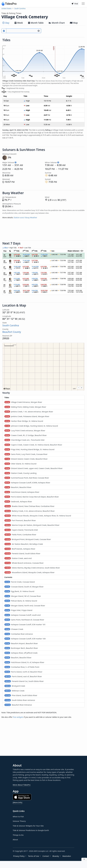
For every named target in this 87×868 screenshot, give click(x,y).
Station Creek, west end (18, 558)
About (15, 840)
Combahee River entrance (19, 634)
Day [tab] (6, 23)
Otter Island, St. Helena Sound (20, 464)
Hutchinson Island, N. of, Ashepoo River (24, 662)
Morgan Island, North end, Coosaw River (25, 606)
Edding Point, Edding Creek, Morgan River (25, 407)
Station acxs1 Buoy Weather (25, 217)
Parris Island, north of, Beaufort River (23, 672)
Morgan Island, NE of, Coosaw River (23, 596)
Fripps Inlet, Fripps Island (18, 610)
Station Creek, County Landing (20, 473)
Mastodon (67, 856)
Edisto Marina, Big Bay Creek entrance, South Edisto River (32, 568)
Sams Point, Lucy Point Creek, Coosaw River (26, 454)
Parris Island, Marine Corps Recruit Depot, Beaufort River (32, 497)
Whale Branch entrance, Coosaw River (24, 563)
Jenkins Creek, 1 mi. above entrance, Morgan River (29, 412)
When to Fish (18, 817)
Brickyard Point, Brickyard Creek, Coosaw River (28, 539)
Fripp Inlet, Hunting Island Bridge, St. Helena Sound (29, 449)
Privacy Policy (19, 856)
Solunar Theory (19, 821)
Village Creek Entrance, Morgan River (23, 402)
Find (75, 4)
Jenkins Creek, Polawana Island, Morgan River (27, 416)
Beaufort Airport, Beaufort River (21, 643)
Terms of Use (33, 856)
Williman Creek (14, 691)
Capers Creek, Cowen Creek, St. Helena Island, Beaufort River (33, 445)
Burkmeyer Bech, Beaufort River (21, 648)
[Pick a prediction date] (4, 31)
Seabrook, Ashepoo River (18, 501)
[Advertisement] (43, 231)
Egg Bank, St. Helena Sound (19, 591)
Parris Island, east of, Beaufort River (23, 676)
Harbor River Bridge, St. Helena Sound (24, 421)
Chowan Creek (14, 629)
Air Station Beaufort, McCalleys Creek (24, 544)
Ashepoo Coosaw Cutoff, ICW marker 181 (25, 624)
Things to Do (18, 835)
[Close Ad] (84, 859)
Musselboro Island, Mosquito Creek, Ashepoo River (29, 572)
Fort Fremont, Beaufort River (20, 520)
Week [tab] (19, 23)
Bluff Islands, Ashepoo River (20, 549)
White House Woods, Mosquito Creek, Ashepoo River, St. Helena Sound (38, 516)
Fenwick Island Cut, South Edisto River (24, 681)
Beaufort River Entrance (18, 705)
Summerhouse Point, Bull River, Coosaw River (27, 478)
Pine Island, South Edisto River (21, 695)
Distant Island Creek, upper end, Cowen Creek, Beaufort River (33, 468)
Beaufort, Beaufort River (18, 487)
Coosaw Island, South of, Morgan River (24, 587)
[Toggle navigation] (83, 4)
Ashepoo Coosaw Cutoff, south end (22, 615)
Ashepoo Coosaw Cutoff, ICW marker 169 (25, 639)
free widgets (18, 717)
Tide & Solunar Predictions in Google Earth (31, 830)
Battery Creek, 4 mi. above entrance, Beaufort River (30, 511)
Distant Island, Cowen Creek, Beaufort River (26, 459)
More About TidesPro (22, 785)
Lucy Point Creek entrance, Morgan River (25, 430)
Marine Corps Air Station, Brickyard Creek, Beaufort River (32, 525)
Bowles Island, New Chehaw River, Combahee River (29, 506)
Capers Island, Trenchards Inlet (21, 530)
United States (6, 9)
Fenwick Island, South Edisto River (22, 553)
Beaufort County (12, 332)
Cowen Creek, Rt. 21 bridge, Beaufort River (26, 435)
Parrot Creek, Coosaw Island (20, 582)
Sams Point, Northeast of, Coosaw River (24, 620)
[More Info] (17, 802)
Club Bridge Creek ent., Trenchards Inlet (24, 440)
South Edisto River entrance (20, 700)
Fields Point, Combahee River (20, 535)
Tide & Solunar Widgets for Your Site (28, 826)
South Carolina (20, 9)
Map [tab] (74, 23)
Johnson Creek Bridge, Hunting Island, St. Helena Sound (31, 426)
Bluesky (56, 856)
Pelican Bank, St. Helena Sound (21, 601)
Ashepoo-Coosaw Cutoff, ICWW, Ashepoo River (27, 483)
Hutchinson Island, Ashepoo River (22, 492)
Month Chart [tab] (57, 23)
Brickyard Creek (15, 686)
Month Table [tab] (36, 23)
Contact (46, 856)
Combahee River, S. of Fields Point (22, 667)
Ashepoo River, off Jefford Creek (21, 653)
